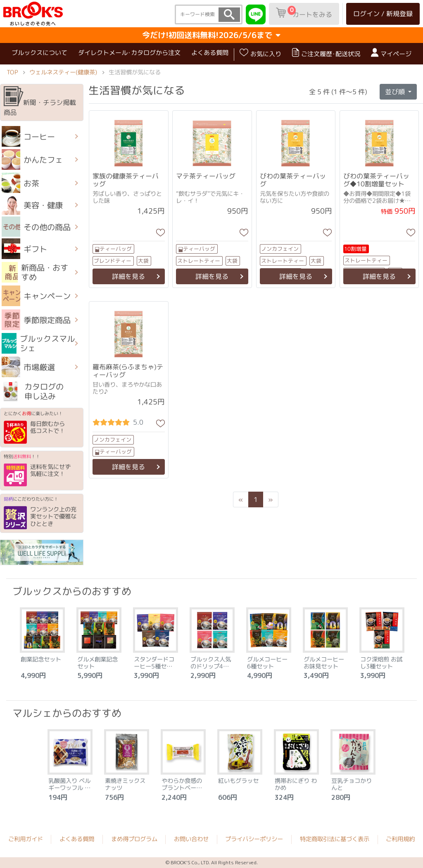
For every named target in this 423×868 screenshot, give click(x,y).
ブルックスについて (39, 53)
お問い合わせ (191, 839)
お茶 (20, 183)
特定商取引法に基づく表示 (335, 839)
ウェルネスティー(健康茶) (63, 72)
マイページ (391, 53)
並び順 (396, 92)
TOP (12, 72)
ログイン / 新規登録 (383, 14)
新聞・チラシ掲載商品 (40, 102)
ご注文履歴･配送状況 (326, 53)
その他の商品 (36, 227)
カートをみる (304, 12)
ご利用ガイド (26, 839)
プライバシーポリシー (254, 839)
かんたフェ (32, 159)
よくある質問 (210, 53)
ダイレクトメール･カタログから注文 (129, 53)
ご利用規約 (400, 839)
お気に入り (260, 53)
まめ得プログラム (134, 839)
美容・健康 (32, 205)
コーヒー (28, 136)
